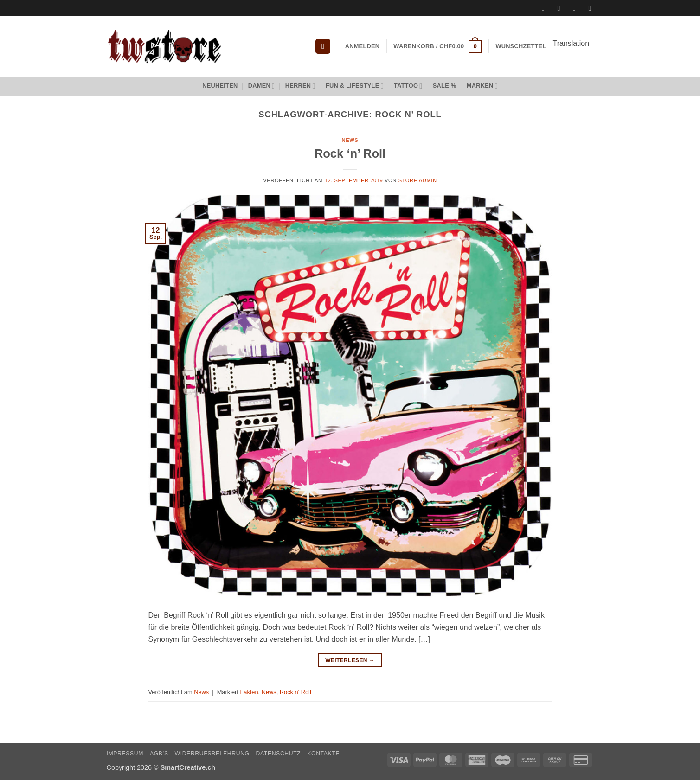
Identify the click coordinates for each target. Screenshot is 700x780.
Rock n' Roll (295, 692)
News (350, 140)
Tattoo (408, 86)
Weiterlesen (350, 661)
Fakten (249, 692)
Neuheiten (220, 86)
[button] (323, 47)
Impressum (125, 754)
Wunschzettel (521, 46)
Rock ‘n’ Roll (350, 153)
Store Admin (418, 180)
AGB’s (159, 754)
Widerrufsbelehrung (212, 754)
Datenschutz (279, 754)
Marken (482, 86)
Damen (262, 86)
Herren (300, 86)
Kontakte (323, 754)
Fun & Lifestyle (355, 86)
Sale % (445, 86)
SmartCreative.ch (188, 767)
